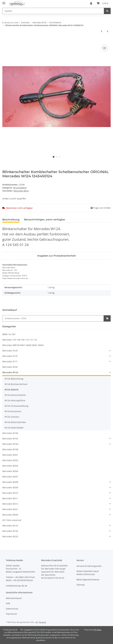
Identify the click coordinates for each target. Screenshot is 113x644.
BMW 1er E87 (9, 334)
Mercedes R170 (10, 356)
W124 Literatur (12, 417)
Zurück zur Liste (11, 22)
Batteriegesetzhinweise (88, 580)
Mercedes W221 (10, 509)
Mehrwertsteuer (14, 598)
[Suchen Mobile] (53, 11)
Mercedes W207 (10, 477)
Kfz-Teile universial (12, 520)
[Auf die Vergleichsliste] (104, 48)
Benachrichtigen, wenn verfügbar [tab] (45, 220)
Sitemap (81, 585)
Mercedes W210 (10, 493)
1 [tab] (54, 157)
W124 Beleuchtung (14, 379)
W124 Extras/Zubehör (15, 395)
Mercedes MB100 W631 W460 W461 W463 (23, 345)
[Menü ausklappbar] (4, 2)
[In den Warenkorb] (5, 41)
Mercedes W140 (10, 433)
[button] (91, 3)
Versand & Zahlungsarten (89, 566)
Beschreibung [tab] (11, 220)
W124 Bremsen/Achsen (16, 384)
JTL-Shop (98, 630)
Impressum (11, 614)
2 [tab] (56, 157)
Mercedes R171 (10, 361)
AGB (8, 603)
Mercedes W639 (10, 515)
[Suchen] (107, 11)
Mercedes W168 (10, 449)
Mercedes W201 (10, 455)
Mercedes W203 (10, 466)
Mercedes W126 (10, 531)
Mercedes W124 (10, 372)
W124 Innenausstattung (16, 406)
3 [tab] (59, 157)
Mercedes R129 (10, 351)
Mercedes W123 (10, 526)
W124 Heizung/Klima (15, 400)
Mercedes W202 (10, 460)
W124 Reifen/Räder (14, 428)
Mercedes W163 (10, 439)
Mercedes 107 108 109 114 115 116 (20, 340)
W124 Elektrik (20, 188)
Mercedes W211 (10, 498)
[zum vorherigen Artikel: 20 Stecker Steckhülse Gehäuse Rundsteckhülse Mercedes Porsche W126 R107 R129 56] (102, 31)
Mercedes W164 (10, 444)
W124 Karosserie (13, 411)
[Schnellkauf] (53, 318)
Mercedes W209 (10, 487)
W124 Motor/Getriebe (15, 422)
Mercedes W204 (10, 471)
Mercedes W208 (10, 482)
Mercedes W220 (10, 536)
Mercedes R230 (10, 367)
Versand (42, 622)
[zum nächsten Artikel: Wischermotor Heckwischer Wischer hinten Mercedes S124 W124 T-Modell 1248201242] (108, 31)
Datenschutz (12, 609)
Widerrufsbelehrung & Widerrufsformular (88, 573)
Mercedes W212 (10, 504)
